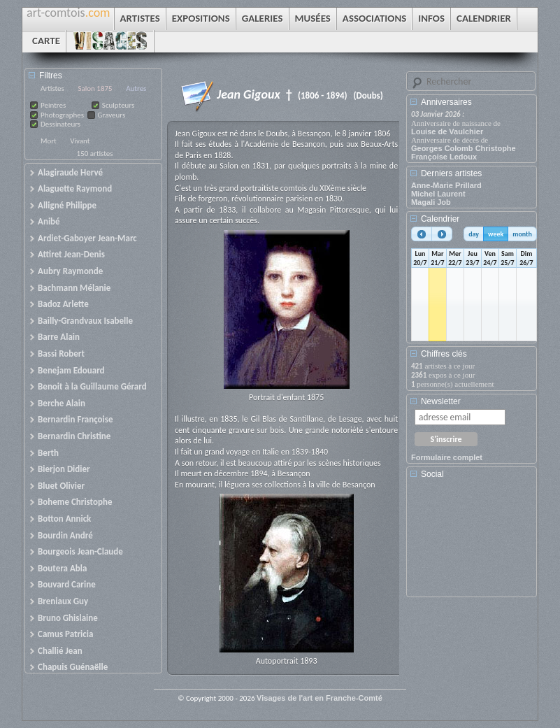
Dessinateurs (60, 124)
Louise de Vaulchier (447, 131)
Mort (49, 141)
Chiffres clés (444, 354)
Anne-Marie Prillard (446, 185)
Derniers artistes (451, 173)
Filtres (51, 76)
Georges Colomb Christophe (464, 148)
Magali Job (431, 202)
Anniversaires (446, 102)
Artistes (52, 88)
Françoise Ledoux (444, 157)
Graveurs (112, 115)
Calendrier (440, 219)
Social (432, 474)
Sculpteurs (119, 105)
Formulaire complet (447, 457)
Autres (136, 88)
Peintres (53, 105)
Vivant (80, 141)
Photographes (62, 115)
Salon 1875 (95, 88)
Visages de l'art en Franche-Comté (320, 698)
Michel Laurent (438, 194)
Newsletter (441, 401)
